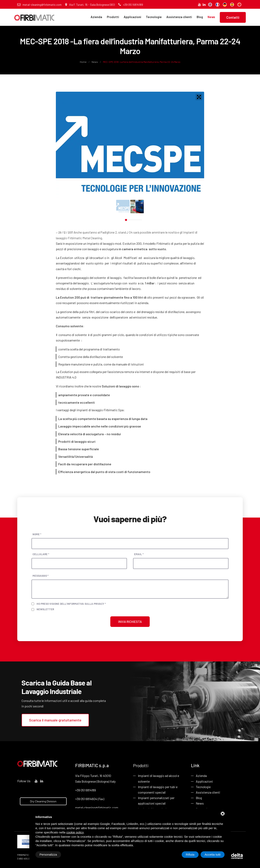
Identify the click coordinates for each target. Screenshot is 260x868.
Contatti (233, 17)
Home (83, 62)
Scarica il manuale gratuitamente (55, 720)
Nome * (37, 534)
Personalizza (48, 854)
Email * (139, 554)
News (211, 17)
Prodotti (113, 17)
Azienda (96, 17)
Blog (200, 17)
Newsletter (45, 609)
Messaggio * (41, 576)
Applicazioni (132, 17)
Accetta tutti (212, 854)
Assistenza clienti (179, 17)
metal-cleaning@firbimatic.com (39, 5)
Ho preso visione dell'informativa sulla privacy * (71, 604)
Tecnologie (154, 17)
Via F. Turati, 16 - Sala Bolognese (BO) (90, 5)
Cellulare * (41, 554)
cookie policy (75, 832)
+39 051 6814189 (131, 5)
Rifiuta (190, 854)
